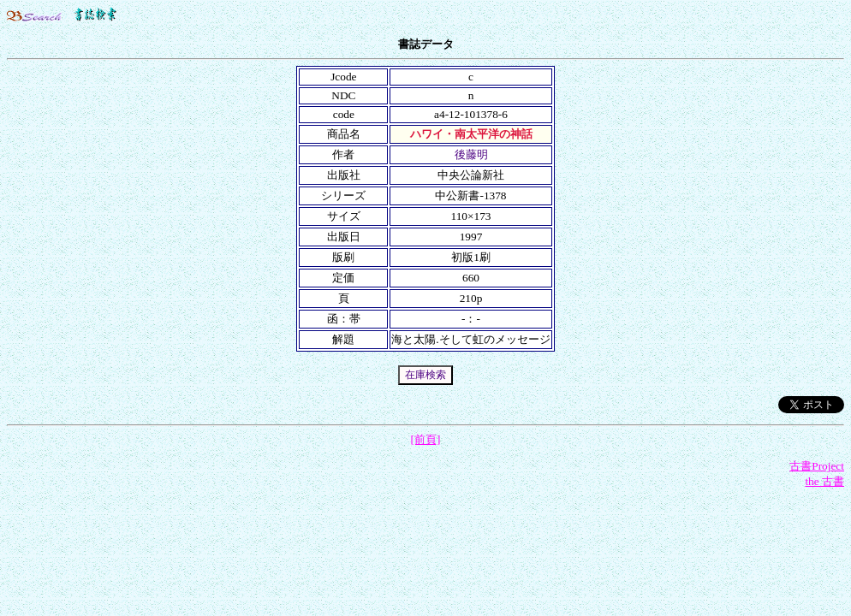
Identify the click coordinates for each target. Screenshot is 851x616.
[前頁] (426, 439)
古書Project (817, 466)
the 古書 (824, 481)
